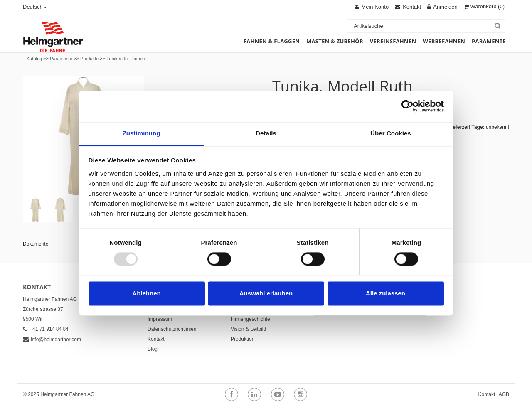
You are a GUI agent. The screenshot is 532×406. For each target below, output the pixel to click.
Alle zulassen (385, 294)
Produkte (89, 59)
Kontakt (156, 339)
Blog (153, 349)
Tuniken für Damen (126, 59)
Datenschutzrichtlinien (172, 329)
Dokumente (36, 244)
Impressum (160, 319)
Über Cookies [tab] (391, 133)
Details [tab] (266, 133)
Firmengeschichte (250, 319)
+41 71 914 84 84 (46, 329)
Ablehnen (146, 294)
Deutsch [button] (35, 7)
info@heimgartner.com (52, 340)
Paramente (61, 59)
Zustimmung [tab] (142, 133)
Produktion (243, 339)
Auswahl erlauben (266, 294)
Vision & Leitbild (248, 329)
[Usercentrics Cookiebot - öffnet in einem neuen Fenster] (408, 106)
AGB (504, 394)
